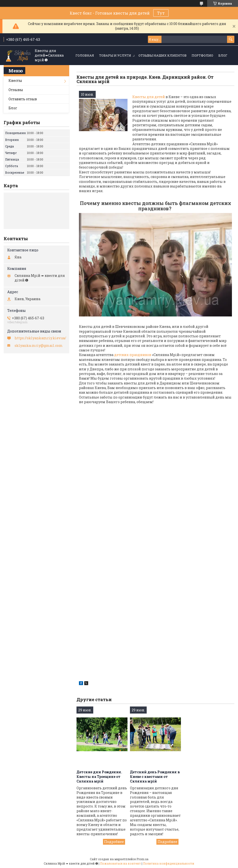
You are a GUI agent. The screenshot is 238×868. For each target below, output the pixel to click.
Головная (85, 55)
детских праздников (133, 355)
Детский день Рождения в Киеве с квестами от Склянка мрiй (155, 777)
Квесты (15, 81)
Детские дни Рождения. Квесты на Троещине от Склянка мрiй (99, 777)
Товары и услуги (115, 55)
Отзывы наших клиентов (162, 55)
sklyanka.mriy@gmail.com (39, 346)
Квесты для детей (149, 97)
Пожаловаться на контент (120, 863)
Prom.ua (142, 859)
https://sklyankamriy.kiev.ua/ (40, 338)
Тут (161, 13)
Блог (223, 55)
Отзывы (16, 90)
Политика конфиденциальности (169, 863)
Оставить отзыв (23, 99)
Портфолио (202, 55)
